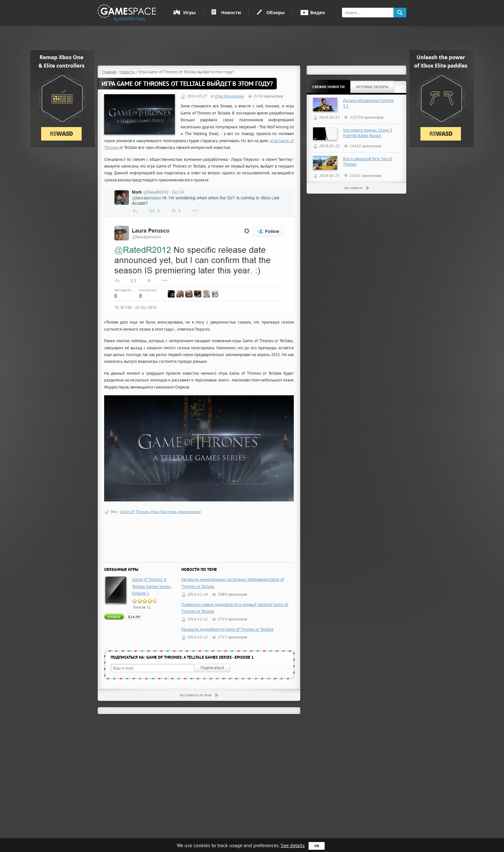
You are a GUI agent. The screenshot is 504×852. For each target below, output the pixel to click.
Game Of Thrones (134, 512)
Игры (189, 12)
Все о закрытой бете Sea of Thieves (368, 161)
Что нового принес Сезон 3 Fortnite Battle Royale (368, 133)
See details (293, 845)
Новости (231, 12)
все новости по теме (196, 695)
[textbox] (368, 13)
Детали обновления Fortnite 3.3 (368, 103)
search (400, 13)
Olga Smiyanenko (229, 96)
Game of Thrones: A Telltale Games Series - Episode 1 (152, 586)
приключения (189, 512)
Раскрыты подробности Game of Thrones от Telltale (227, 629)
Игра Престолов (163, 512)
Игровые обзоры (372, 87)
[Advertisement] (254, 45)
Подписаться (212, 668)
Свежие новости (328, 87)
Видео (318, 12)
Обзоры (276, 12)
